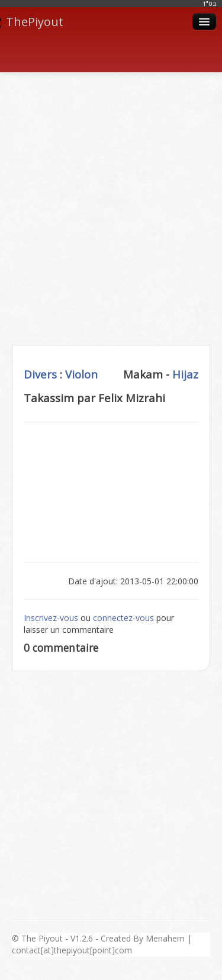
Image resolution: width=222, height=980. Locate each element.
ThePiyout (32, 22)
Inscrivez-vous (51, 618)
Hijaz (185, 374)
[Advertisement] (111, 195)
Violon (81, 374)
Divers (40, 374)
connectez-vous (123, 618)
